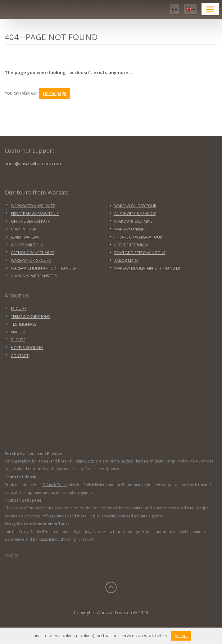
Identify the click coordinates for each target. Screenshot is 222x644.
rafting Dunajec (55, 516)
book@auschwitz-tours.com (33, 164)
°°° (12, 558)
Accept (181, 635)
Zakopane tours (69, 508)
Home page (55, 93)
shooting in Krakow (77, 539)
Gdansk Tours (55, 485)
